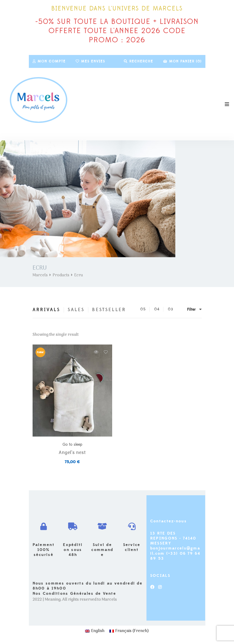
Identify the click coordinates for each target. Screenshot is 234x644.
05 (143, 309)
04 (157, 309)
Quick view (96, 352)
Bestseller (109, 310)
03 (171, 309)
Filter (194, 309)
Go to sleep (72, 445)
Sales (76, 310)
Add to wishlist (106, 352)
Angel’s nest (72, 453)
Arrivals (46, 310)
